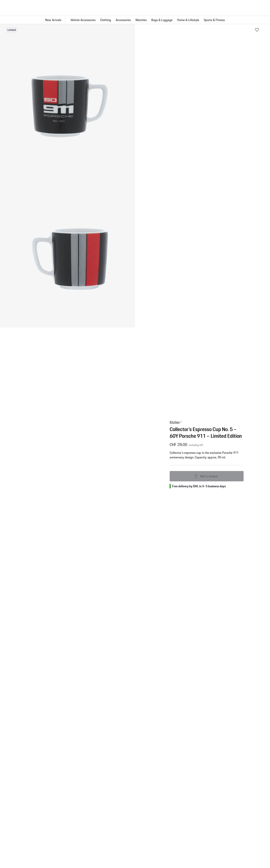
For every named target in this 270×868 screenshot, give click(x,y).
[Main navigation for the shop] (135, 20)
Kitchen (175, 422)
